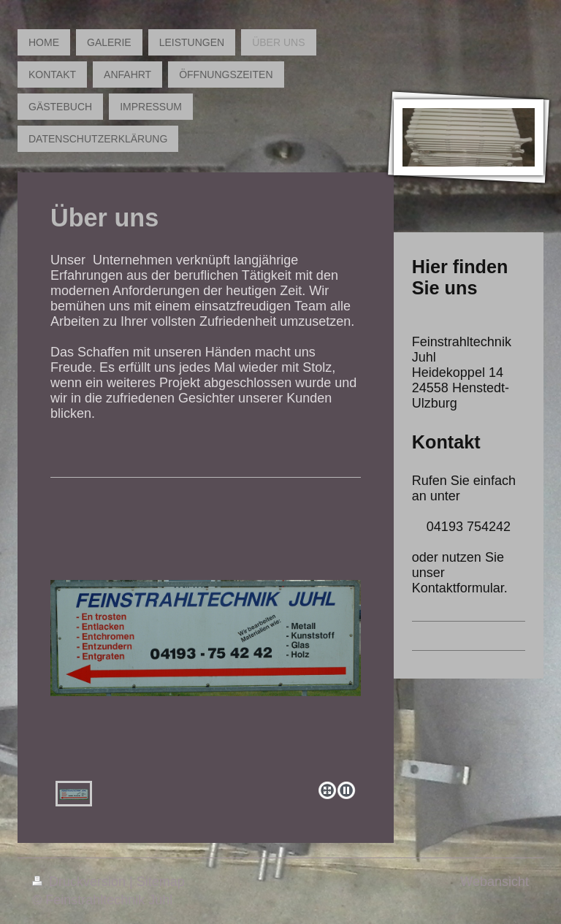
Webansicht (495, 882)
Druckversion (81, 882)
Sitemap (161, 882)
